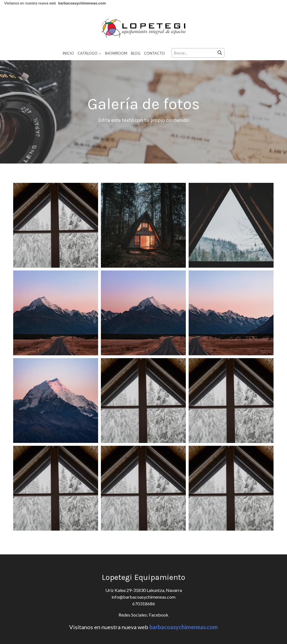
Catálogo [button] (89, 53)
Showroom (116, 53)
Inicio (68, 53)
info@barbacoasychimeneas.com (143, 597)
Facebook (158, 615)
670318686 (144, 604)
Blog (136, 53)
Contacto (154, 53)
